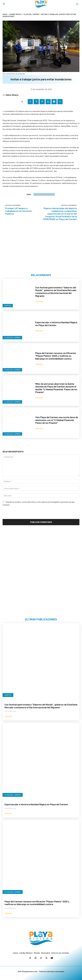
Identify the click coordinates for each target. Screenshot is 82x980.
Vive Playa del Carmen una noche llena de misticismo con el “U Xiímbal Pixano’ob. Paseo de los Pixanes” (57, 420)
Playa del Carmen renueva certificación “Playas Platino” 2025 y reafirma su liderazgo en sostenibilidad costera (56, 356)
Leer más (39, 301)
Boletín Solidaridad (44, 194)
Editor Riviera (12, 95)
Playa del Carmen (31, 14)
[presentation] (22, 514)
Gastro (8, 306)
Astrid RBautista (10, 711)
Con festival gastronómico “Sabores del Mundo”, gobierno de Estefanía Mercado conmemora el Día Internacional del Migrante (56, 292)
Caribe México (15, 14)
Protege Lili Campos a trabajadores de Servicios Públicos (18, 211)
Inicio (5, 14)
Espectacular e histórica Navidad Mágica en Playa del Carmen (56, 324)
